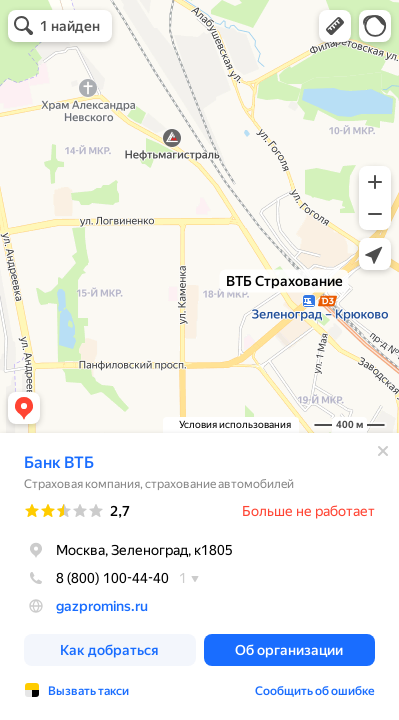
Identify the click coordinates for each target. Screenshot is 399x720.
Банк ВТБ (59, 462)
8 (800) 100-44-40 (96, 578)
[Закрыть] (383, 451)
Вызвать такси (88, 691)
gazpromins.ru (102, 606)
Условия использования (235, 424)
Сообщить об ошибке (315, 691)
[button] (335, 26)
